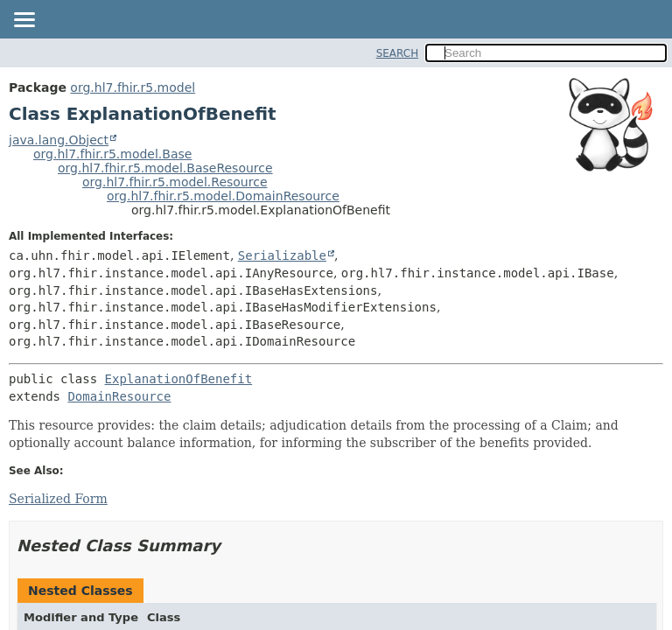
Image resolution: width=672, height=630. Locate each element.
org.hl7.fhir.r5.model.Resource (175, 182)
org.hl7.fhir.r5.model (133, 87)
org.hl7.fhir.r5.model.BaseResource (165, 168)
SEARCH (398, 53)
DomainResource (119, 396)
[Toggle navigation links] (24, 21)
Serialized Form (58, 499)
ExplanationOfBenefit (179, 379)
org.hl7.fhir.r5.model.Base (112, 154)
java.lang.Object (59, 140)
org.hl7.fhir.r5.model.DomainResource (223, 196)
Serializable (282, 255)
